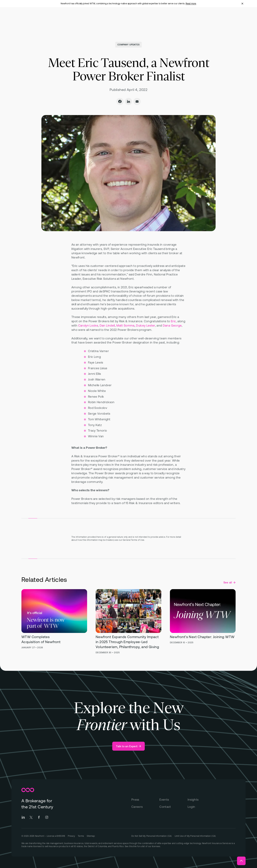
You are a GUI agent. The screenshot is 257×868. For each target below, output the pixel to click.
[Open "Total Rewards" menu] (107, 17)
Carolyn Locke (88, 325)
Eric (173, 321)
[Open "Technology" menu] (134, 17)
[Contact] (173, 807)
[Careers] (145, 807)
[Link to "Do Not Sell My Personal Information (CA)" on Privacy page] (152, 836)
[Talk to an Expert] (128, 746)
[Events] (173, 800)
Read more (191, 4)
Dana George (172, 325)
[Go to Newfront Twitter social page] (31, 817)
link (135, 846)
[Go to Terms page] (81, 836)
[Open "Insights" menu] (175, 17)
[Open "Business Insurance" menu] (76, 17)
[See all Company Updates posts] (229, 582)
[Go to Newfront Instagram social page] (47, 817)
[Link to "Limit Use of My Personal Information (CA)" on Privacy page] (195, 836)
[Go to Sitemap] (91, 836)
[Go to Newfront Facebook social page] (39, 817)
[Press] (145, 800)
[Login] (202, 807)
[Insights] (202, 800)
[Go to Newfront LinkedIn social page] (23, 817)
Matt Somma (125, 325)
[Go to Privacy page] (71, 836)
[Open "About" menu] (156, 17)
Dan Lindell (107, 325)
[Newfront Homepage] (31, 17)
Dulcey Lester (145, 325)
